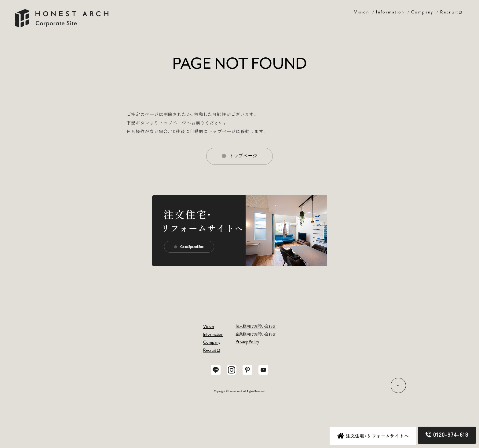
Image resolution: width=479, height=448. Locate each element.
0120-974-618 (447, 435)
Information (390, 12)
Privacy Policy (247, 342)
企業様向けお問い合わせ (256, 334)
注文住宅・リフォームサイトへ (373, 436)
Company (422, 12)
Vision (362, 12)
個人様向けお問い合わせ (256, 327)
